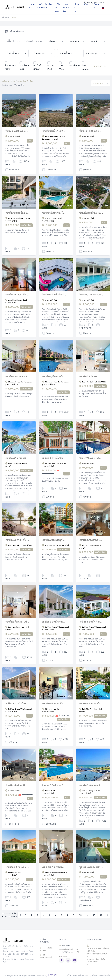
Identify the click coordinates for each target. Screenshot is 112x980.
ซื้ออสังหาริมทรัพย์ (46, 956)
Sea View (62, 67)
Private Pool (51, 67)
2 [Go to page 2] (32, 915)
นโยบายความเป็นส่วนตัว (78, 975)
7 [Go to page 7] (62, 915)
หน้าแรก (32, 6)
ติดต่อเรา (95, 6)
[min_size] (69, 53)
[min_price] (17, 53)
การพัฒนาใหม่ (66, 8)
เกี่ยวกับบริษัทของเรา (47, 949)
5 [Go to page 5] (50, 915)
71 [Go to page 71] (94, 915)
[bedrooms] (77, 41)
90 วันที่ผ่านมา (37, 67)
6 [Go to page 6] (56, 915)
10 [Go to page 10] (80, 915)
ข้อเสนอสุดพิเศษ (10, 67)
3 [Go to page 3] (38, 915)
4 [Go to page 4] (44, 915)
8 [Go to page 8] (68, 915)
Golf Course (85, 67)
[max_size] (95, 53)
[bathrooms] (98, 41)
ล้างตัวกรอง (100, 66)
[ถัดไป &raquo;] (107, 915)
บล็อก (85, 4)
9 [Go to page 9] (74, 915)
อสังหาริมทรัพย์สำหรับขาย (45, 6)
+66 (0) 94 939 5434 (69, 954)
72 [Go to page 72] (101, 915)
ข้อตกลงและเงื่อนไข (101, 975)
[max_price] (43, 53)
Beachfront (75, 65)
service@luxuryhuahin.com (69, 947)
